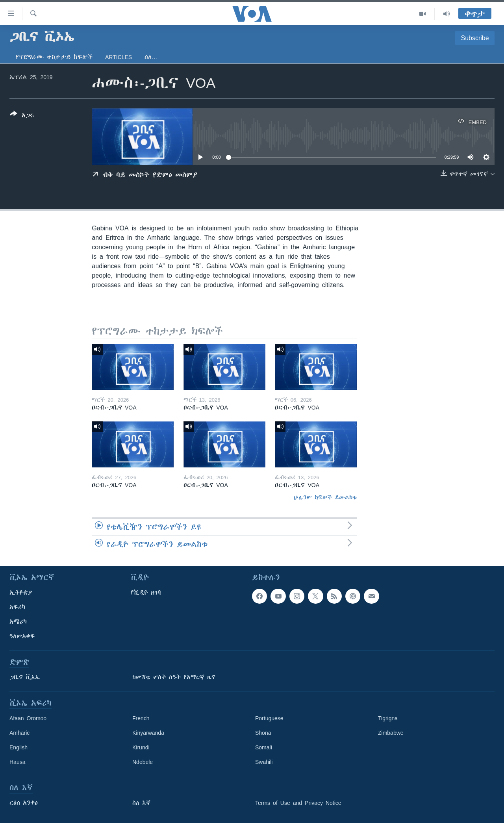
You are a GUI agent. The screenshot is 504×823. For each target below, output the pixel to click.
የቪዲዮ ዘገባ (146, 593)
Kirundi (141, 747)
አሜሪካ (18, 622)
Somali (264, 747)
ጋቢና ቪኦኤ (25, 677)
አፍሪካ (17, 607)
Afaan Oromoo (28, 718)
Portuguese (269, 718)
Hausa (17, 762)
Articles (119, 57)
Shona (263, 733)
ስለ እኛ (141, 803)
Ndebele (143, 762)
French (141, 718)
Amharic (19, 733)
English (19, 747)
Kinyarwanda (148, 733)
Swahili (264, 762)
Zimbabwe (391, 733)
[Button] (22, 116)
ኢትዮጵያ (21, 593)
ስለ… (151, 57)
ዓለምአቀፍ (22, 636)
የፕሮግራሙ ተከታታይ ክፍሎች (54, 57)
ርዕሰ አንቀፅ (24, 803)
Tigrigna (388, 718)
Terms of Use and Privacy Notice (298, 803)
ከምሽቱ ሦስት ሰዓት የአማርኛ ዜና (174, 677)
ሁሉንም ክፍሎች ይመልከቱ (325, 497)
